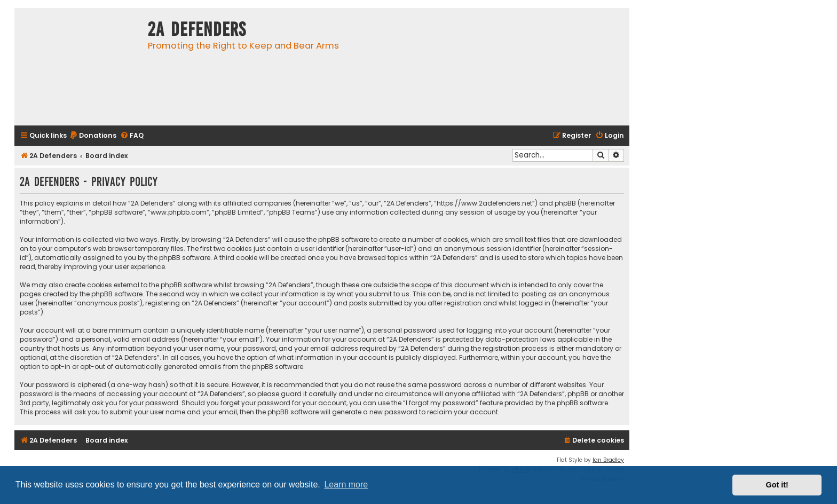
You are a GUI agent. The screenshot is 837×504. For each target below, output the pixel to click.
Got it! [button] (777, 485)
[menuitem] (93, 136)
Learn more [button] (346, 485)
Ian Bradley (608, 460)
